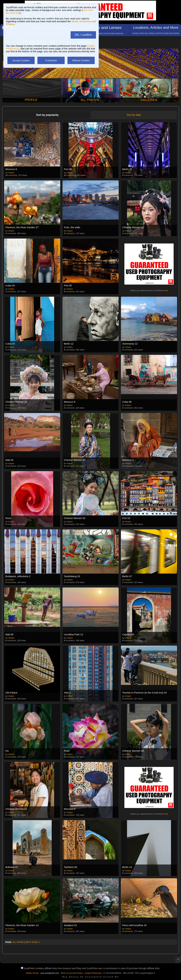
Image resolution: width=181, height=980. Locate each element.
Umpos (11, 173)
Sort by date (134, 115)
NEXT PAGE (33, 942)
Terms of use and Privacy (72, 973)
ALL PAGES (18, 942)
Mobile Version (32, 973)
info (166, 290)
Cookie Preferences (93, 973)
